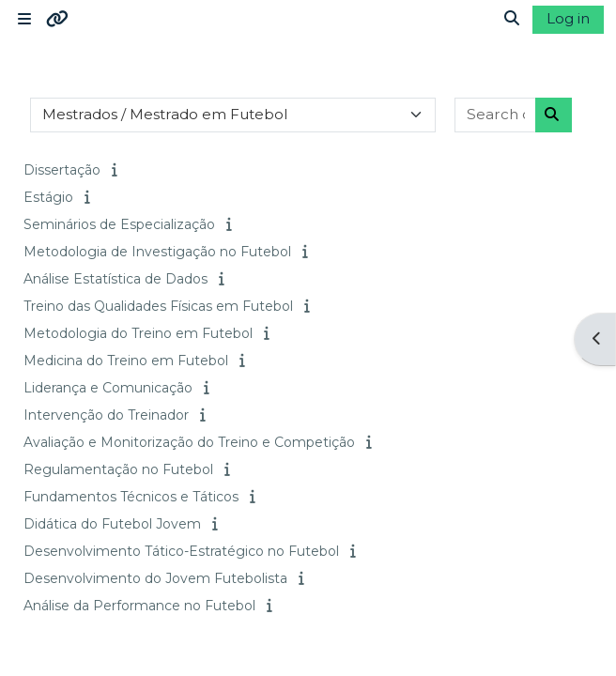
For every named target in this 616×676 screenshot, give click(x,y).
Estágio (48, 197)
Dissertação (62, 170)
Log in (568, 18)
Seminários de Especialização (119, 224)
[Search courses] (496, 115)
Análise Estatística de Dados (115, 279)
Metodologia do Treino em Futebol (138, 333)
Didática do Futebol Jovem (112, 524)
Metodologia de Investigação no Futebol (157, 252)
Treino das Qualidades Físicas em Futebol (158, 306)
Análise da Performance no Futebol (139, 606)
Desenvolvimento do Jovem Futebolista (155, 578)
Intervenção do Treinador (106, 415)
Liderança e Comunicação (108, 388)
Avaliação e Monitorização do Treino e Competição (189, 442)
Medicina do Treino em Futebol (126, 361)
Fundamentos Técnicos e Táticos (131, 497)
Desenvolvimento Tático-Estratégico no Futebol (181, 551)
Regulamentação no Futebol (118, 469)
